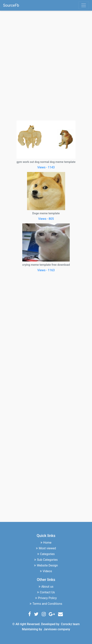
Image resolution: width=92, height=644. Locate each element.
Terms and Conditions (46, 604)
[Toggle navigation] (84, 5)
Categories (46, 554)
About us (46, 587)
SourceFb (11, 5)
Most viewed (46, 548)
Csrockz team (70, 624)
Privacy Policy (46, 598)
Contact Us (46, 592)
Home (46, 543)
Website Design (46, 565)
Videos (46, 571)
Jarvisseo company (57, 629)
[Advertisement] (46, 65)
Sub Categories (46, 560)
